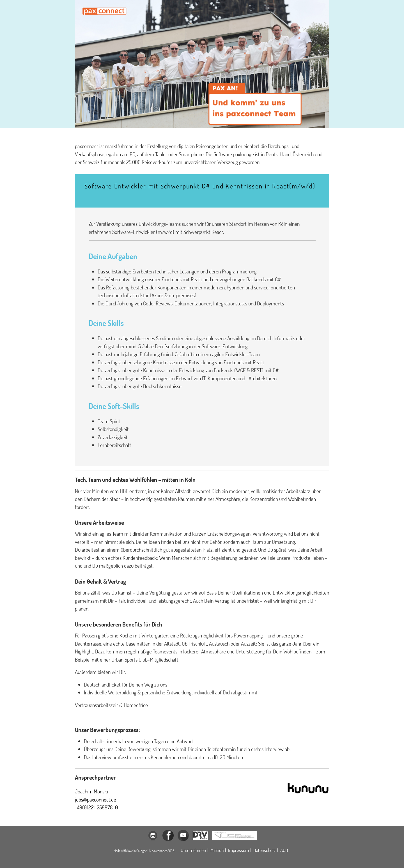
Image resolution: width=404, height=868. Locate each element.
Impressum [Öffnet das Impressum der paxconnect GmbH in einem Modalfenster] (238, 850)
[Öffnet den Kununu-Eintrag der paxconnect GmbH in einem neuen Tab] (308, 787)
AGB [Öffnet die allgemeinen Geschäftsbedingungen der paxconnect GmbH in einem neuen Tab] (284, 850)
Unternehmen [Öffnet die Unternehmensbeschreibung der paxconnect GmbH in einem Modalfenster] (193, 850)
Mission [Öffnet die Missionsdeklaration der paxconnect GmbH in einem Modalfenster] (217, 850)
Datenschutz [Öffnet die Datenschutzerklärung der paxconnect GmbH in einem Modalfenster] (265, 850)
